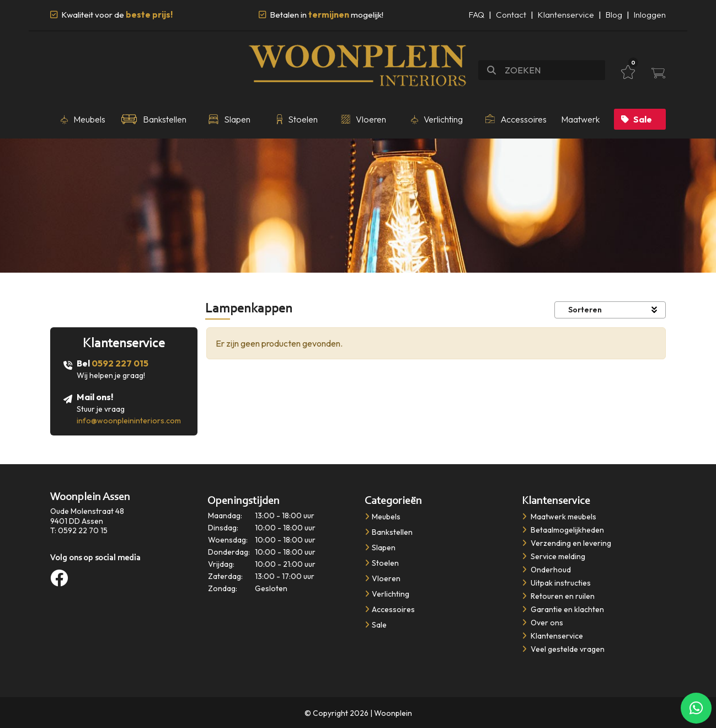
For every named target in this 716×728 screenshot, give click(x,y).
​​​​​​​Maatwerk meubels (559, 517)
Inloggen (650, 15)
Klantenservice (566, 15)
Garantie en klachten (563, 609)
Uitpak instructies (556, 583)
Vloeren (383, 578)
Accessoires (390, 609)
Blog (614, 15)
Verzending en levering (567, 543)
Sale (637, 119)
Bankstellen (389, 532)
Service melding (554, 556)
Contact (511, 15)
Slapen (380, 548)
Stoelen (382, 563)
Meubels (383, 517)
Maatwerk (580, 119)
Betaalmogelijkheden (563, 530)
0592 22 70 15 (83, 530)
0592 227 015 (120, 363)
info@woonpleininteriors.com (129, 421)
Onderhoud (546, 570)
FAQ (477, 15)
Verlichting (387, 594)
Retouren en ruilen (558, 596)
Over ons (543, 623)
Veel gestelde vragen (563, 649)
